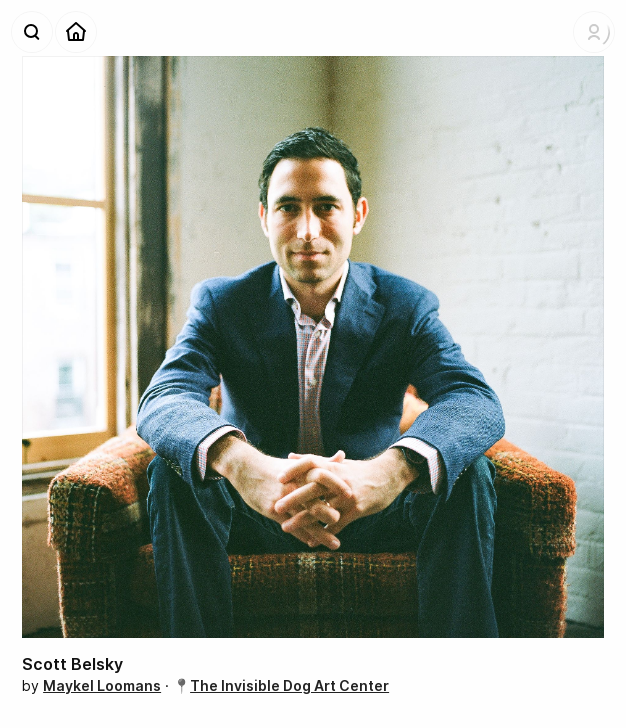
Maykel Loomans (102, 685)
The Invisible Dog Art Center (289, 685)
